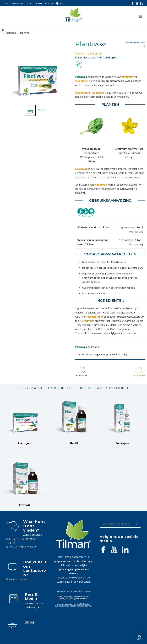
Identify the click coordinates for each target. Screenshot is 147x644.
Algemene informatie (80, 597)
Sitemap (83, 599)
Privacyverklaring (64, 597)
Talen (60, 3)
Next (66, 71)
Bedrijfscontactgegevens (70, 599)
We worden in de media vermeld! (34, 605)
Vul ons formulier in (17, 579)
